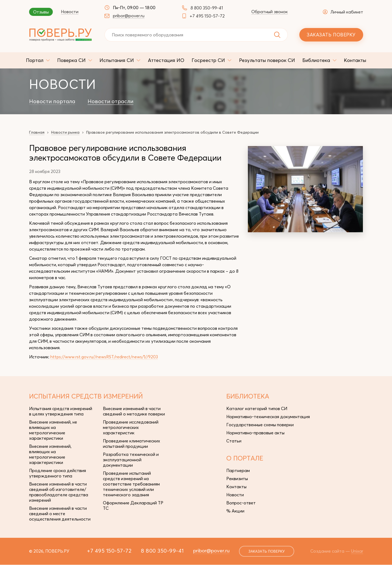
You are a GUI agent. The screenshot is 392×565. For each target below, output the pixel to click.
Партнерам (238, 470)
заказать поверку (266, 551)
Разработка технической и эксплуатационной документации (131, 459)
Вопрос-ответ (241, 502)
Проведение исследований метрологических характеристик (131, 427)
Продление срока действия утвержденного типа (58, 473)
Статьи (234, 441)
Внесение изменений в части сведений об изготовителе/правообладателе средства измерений (59, 492)
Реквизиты (237, 478)
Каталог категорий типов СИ (257, 408)
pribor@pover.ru (129, 16)
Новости (70, 12)
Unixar (357, 551)
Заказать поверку (331, 35)
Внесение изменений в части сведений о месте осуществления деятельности (60, 513)
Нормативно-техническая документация (268, 416)
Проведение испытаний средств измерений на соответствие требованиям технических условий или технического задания (131, 484)
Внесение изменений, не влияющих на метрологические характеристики (53, 430)
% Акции (235, 511)
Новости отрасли (110, 101)
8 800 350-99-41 (207, 8)
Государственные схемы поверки (260, 424)
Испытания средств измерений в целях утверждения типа (61, 411)
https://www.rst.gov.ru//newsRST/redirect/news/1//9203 (106, 357)
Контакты (236, 486)
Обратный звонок (270, 12)
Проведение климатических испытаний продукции (131, 443)
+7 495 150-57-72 (207, 16)
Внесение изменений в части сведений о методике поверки (134, 411)
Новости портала (52, 101)
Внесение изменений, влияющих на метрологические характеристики (50, 454)
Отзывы (41, 12)
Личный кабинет (343, 12)
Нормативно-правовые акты (255, 432)
